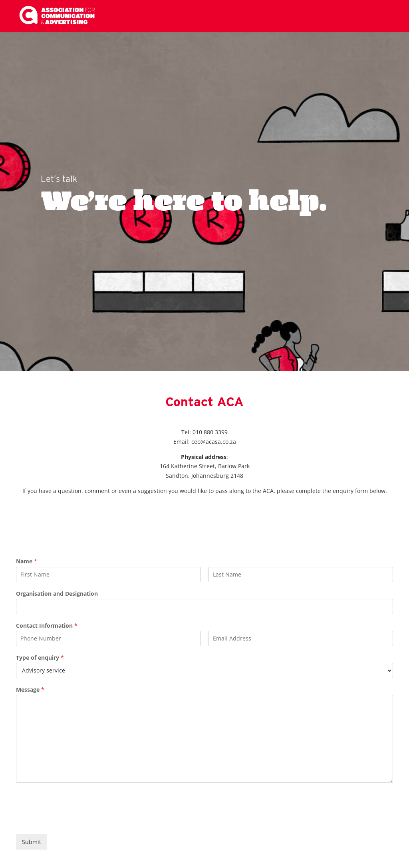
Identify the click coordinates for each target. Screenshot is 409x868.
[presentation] (77, 821)
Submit (32, 842)
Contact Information (47, 626)
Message (30, 690)
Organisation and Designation (57, 594)
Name (27, 561)
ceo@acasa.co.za (214, 442)
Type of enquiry (40, 658)
